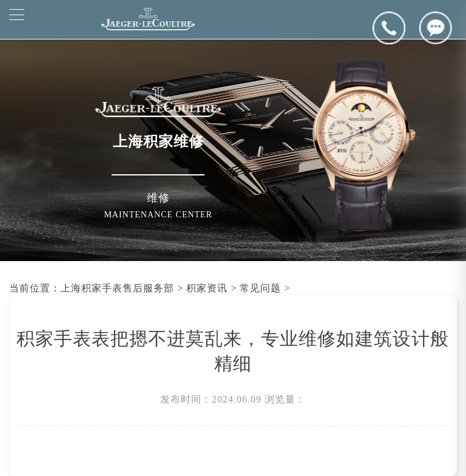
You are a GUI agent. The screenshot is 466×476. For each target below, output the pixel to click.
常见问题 (260, 288)
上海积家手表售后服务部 (117, 288)
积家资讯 (207, 288)
